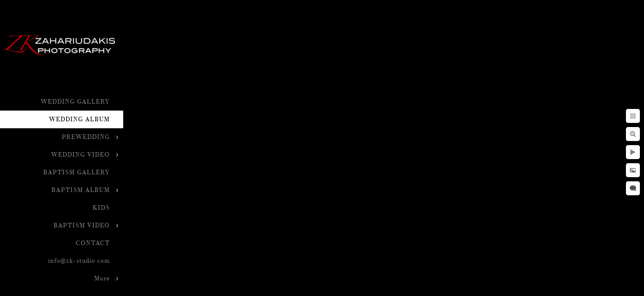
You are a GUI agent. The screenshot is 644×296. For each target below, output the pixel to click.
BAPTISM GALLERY (76, 172)
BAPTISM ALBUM (80, 190)
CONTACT (93, 243)
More (102, 279)
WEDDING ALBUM (79, 119)
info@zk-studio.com (79, 261)
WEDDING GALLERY (75, 102)
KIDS (101, 208)
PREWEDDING (86, 137)
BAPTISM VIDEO (82, 225)
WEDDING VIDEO (80, 155)
